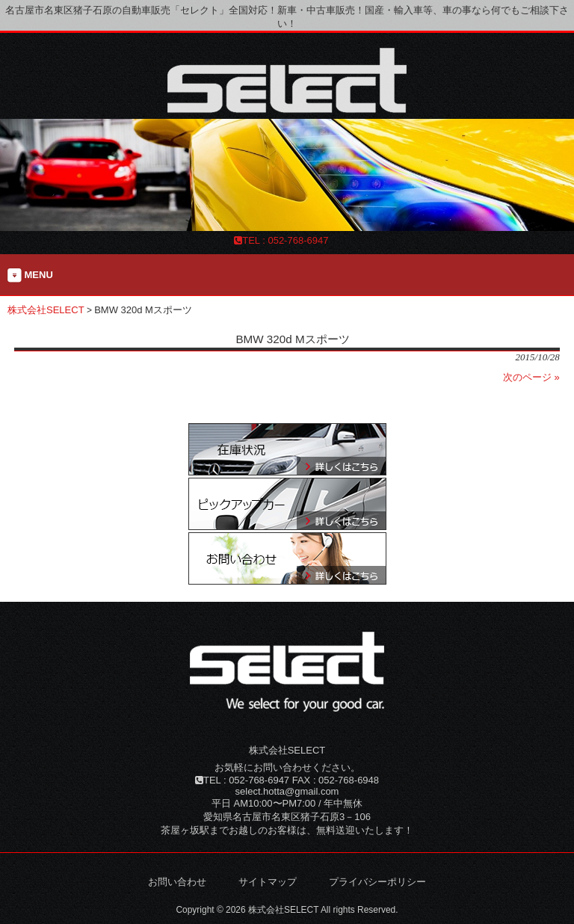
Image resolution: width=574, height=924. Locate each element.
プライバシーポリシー (377, 882)
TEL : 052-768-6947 (281, 240)
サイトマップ (268, 882)
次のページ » (531, 377)
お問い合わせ (177, 882)
